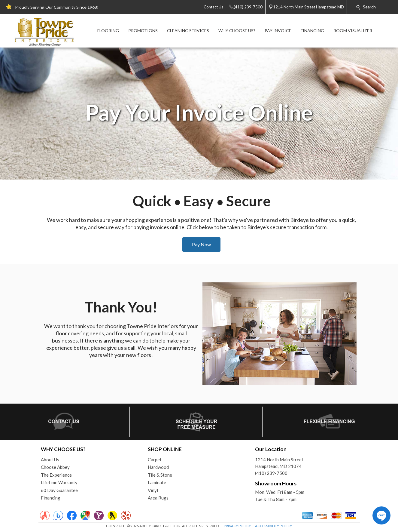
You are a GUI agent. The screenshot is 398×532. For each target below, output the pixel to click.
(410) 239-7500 (271, 473)
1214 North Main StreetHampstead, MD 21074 (279, 463)
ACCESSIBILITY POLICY (273, 526)
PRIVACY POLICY (237, 526)
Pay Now (201, 244)
